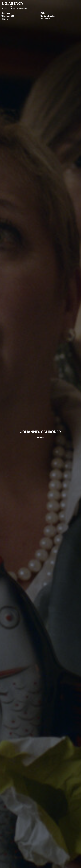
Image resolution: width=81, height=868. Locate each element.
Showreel (40, 437)
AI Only (5, 19)
